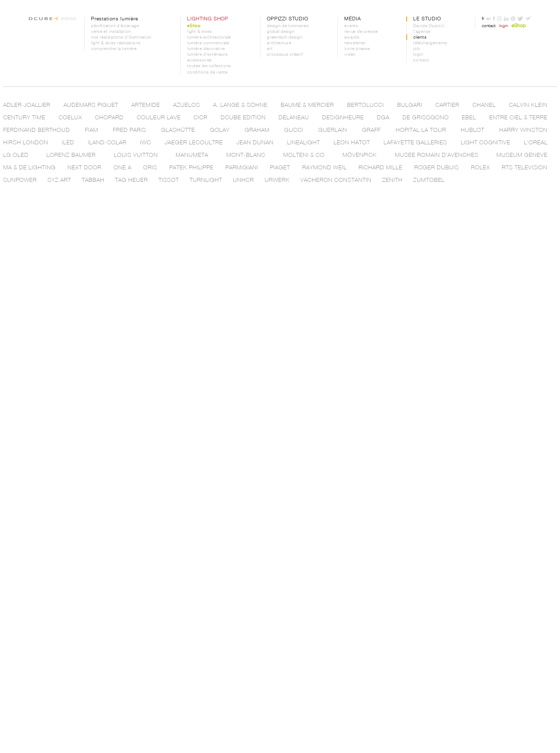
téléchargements (430, 43)
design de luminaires (288, 26)
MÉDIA (352, 19)
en (489, 19)
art (270, 49)
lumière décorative (206, 49)
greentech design (285, 38)
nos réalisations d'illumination (121, 38)
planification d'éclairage (115, 26)
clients (420, 38)
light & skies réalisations (116, 43)
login (418, 55)
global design (281, 32)
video (350, 55)
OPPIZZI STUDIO (287, 19)
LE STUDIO (427, 19)
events (351, 26)
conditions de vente (207, 73)
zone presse (357, 49)
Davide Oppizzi (429, 26)
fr (483, 19)
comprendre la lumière (114, 49)
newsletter (355, 43)
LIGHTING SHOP (208, 19)
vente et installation (111, 32)
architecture (279, 43)
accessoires (199, 60)
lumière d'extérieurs (207, 55)
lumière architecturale (209, 38)
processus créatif (285, 55)
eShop (194, 26)
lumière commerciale (208, 43)
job (416, 49)
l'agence (422, 32)
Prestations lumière (115, 19)
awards (352, 38)
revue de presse (361, 32)
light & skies (199, 32)
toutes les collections (209, 66)
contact (421, 60)
